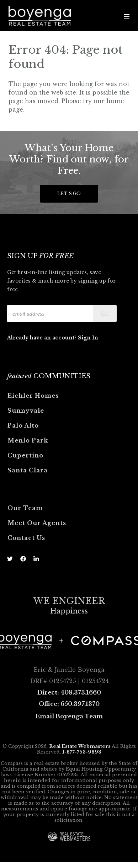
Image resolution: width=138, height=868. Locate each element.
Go (105, 313)
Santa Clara (28, 470)
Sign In (88, 338)
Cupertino (25, 455)
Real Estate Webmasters (80, 746)
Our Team (25, 508)
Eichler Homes (33, 396)
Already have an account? (43, 338)
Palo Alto (23, 425)
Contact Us (26, 538)
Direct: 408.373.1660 (69, 692)
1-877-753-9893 (82, 752)
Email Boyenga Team (69, 716)
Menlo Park (28, 440)
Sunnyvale (26, 411)
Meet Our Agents (37, 523)
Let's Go (69, 194)
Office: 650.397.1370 (69, 704)
